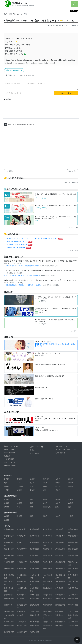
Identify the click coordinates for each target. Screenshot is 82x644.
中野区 (7, 490)
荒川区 (19, 479)
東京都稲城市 (22, 529)
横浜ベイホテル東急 (55, 26)
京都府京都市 (47, 611)
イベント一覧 (73, 228)
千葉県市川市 (22, 555)
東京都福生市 (35, 549)
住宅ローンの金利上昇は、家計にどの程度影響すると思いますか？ (35, 238)
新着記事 (7, 456)
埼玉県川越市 (47, 562)
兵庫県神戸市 (22, 611)
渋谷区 (45, 483)
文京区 (32, 490)
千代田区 (59, 486)
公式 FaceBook (36, 447)
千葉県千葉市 (60, 555)
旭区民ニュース (19, 3)
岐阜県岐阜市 (73, 598)
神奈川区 (59, 499)
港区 (44, 490)
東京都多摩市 (60, 536)
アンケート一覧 (73, 250)
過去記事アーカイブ (11, 465)
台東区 (32, 486)
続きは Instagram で (14, 70)
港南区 (7, 503)
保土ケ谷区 (47, 507)
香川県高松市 (73, 622)
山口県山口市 (47, 622)
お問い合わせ (60, 453)
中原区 (71, 516)
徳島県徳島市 (9, 625)
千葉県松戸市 (22, 562)
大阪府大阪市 (73, 611)
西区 (31, 507)
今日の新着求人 (10, 453)
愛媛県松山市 (60, 622)
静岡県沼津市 (60, 605)
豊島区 (71, 486)
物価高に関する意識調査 (19, 248)
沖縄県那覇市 (35, 632)
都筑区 (58, 503)
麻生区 (7, 516)
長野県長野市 (35, 605)
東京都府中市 (22, 549)
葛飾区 (71, 479)
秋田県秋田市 (73, 588)
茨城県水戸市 (47, 569)
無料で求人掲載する (71, 182)
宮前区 (7, 520)
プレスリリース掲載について (66, 449)
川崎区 (19, 516)
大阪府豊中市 (35, 615)
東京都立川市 (47, 536)
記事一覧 (12, 14)
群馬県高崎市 (35, 569)
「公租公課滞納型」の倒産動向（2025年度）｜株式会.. (23, 285)
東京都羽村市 (35, 542)
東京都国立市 (60, 529)
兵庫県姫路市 (35, 611)
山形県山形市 (47, 595)
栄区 (31, 503)
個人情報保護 (35, 453)
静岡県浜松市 (73, 605)
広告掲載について (62, 446)
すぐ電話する (10, 171)
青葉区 (7, 499)
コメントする (66, 93)
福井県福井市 (60, 595)
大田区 (58, 479)
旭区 (6, 14)
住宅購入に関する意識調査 (20, 244)
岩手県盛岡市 (60, 588)
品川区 (32, 483)
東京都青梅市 (35, 529)
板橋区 (32, 479)
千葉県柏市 (34, 555)
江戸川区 (46, 479)
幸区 (31, 516)
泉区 (31, 499)
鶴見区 (71, 503)
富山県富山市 (22, 598)
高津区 (45, 516)
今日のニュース (10, 449)
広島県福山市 (22, 622)
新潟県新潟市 (9, 598)
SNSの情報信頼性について (20, 241)
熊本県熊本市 (60, 625)
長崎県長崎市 (9, 632)
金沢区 (71, 499)
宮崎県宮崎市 (73, 625)
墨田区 (7, 486)
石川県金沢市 (73, 595)
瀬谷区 (45, 503)
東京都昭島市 (9, 529)
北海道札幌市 (47, 588)
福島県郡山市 (22, 595)
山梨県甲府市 (9, 611)
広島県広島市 (9, 622)
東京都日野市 (9, 549)
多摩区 (58, 516)
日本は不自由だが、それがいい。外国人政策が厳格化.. (23, 275)
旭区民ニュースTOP (11, 446)
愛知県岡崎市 (35, 598)
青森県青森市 (9, 595)
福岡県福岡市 (35, 625)
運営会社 (33, 450)
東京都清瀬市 (47, 529)
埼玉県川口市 (35, 562)
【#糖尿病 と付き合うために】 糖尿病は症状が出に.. (22, 266)
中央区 (45, 486)
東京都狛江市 (35, 536)
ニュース (20, 14)
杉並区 (71, 483)
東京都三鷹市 (60, 549)
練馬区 (19, 490)
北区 (6, 483)
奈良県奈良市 (60, 611)
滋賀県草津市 (60, 615)
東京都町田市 (47, 549)
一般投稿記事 (9, 459)
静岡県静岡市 (47, 605)
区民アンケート (10, 462)
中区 (19, 507)
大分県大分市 (22, 632)
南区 (70, 507)
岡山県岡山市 (35, 622)
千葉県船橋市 (9, 562)
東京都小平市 (22, 536)
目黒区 (58, 490)
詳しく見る (73, 171)
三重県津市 (8, 605)
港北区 (19, 503)
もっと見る (74, 331)
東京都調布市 (73, 536)
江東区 (19, 483)
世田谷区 (20, 486)
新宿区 (58, 483)
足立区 (7, 479)
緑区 (57, 507)
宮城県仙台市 (35, 595)
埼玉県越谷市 (60, 562)
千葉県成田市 (73, 555)
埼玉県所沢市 (9, 569)
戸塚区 (7, 507)
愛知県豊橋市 (47, 598)
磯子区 (45, 499)
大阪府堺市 (21, 615)
